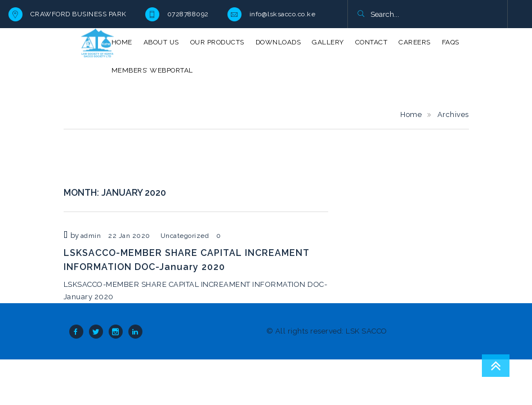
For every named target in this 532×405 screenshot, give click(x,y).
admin (91, 236)
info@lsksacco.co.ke (283, 14)
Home (411, 114)
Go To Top (496, 366)
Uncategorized (185, 236)
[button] (361, 15)
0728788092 (188, 14)
